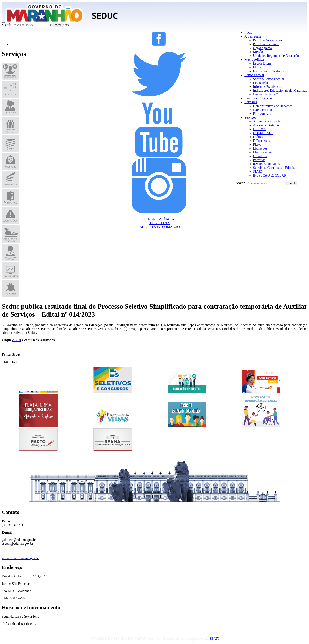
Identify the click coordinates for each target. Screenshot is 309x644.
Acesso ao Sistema (266, 125)
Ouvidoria (260, 156)
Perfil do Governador (268, 40)
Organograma (262, 48)
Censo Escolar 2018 (267, 94)
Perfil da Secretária (266, 44)
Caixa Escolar (263, 110)
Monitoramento (264, 152)
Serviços (250, 117)
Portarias (259, 160)
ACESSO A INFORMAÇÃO (159, 227)
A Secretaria (253, 36)
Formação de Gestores (268, 71)
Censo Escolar (254, 75)
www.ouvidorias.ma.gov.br (20, 558)
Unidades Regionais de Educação (276, 56)
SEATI (214, 639)
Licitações (260, 148)
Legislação (260, 83)
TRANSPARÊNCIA (159, 219)
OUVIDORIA (159, 223)
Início (248, 33)
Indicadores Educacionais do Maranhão (280, 90)
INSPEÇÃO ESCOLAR (270, 175)
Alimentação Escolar (267, 121)
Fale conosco (262, 114)
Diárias (258, 137)
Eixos (257, 67)
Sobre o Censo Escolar (269, 79)
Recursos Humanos (266, 164)
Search (6, 25)
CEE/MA (259, 129)
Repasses (251, 102)
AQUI (17, 340)
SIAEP (258, 172)
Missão (258, 52)
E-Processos (261, 141)
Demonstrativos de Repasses (273, 106)
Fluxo (257, 144)
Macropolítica (254, 60)
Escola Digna (262, 63)
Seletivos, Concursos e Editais (274, 168)
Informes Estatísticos (267, 87)
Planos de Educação (258, 98)
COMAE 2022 (263, 133)
